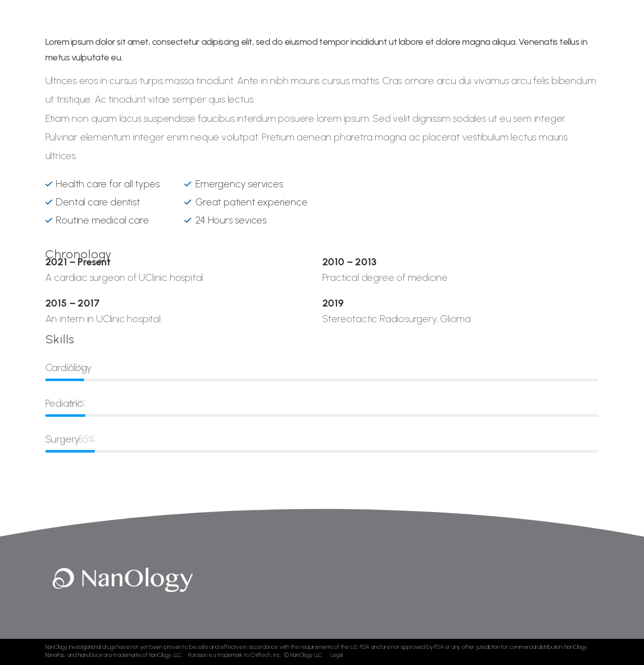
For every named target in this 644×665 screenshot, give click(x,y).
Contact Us (544, 30)
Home (242, 30)
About (278, 30)
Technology (324, 30)
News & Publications (465, 30)
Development (383, 30)
